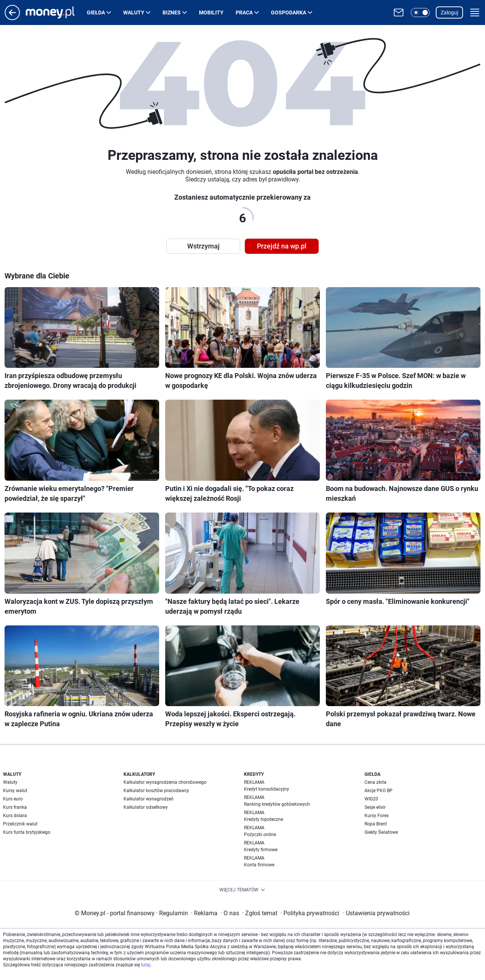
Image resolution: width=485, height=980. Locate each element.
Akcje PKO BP (379, 791)
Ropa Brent (376, 824)
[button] (420, 13)
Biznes (172, 13)
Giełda (96, 13)
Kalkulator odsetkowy (146, 807)
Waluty (134, 13)
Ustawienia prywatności (376, 913)
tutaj (146, 965)
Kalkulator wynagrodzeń (149, 799)
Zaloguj (449, 13)
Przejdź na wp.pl (282, 246)
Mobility (211, 13)
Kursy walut (15, 791)
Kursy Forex (377, 816)
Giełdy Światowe (381, 832)
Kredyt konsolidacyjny (267, 789)
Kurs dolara (15, 816)
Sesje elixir (375, 807)
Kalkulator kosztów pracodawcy (156, 791)
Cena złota (375, 782)
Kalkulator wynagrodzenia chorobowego (165, 782)
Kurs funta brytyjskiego (27, 832)
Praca (244, 13)
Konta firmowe (259, 865)
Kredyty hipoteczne (264, 819)
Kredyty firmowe (261, 850)
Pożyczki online (260, 835)
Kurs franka (15, 807)
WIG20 (371, 799)
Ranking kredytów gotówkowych (277, 804)
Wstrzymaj (203, 246)
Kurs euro (13, 799)
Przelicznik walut (20, 824)
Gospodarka (289, 13)
